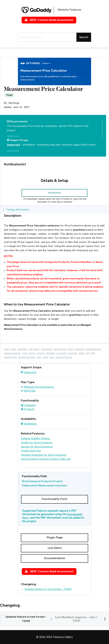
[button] (55, 193)
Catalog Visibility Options (35, 438)
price (25, 353)
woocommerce (64, 357)
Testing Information (18, 210)
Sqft (92, 353)
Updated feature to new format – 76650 (48, 589)
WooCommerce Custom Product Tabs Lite (46, 459)
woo (52, 357)
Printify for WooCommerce (37, 443)
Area (13, 349)
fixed (71, 349)
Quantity (73, 353)
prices (32, 353)
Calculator (30, 405)
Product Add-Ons (31, 451)
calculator (34, 349)
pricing (41, 353)
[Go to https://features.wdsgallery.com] (55, 10)
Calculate (22, 349)
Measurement (93, 349)
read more (13, 136)
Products (29, 409)
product (50, 353)
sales (81, 353)
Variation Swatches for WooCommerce (44, 455)
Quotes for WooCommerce (37, 447)
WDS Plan (30, 391)
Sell (87, 353)
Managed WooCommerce (39, 387)
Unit (39, 357)
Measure (79, 349)
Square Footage (27, 357)
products (61, 353)
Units (45, 357)
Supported (30, 372)
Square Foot (10, 357)
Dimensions (60, 349)
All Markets (30, 424)
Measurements (12, 353)
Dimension (47, 349)
